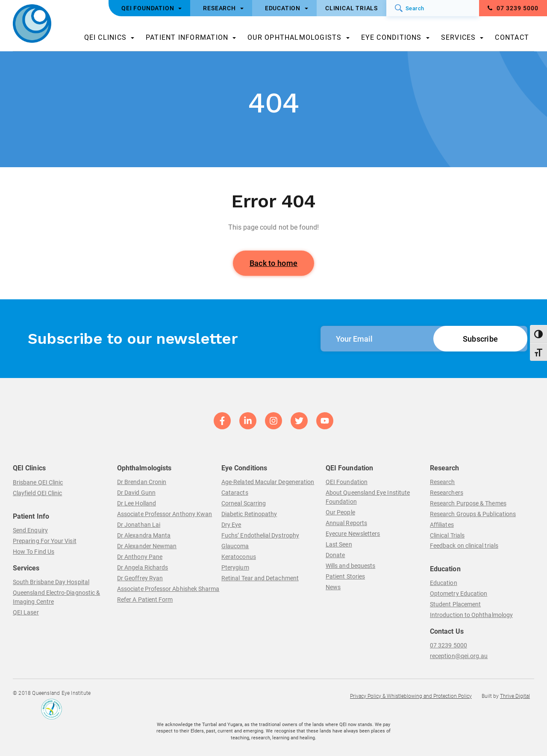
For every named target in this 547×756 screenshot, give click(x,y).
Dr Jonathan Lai (139, 525)
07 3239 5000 (513, 8)
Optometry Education (459, 594)
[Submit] (399, 8)
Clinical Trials (447, 535)
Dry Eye (231, 525)
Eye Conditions (391, 37)
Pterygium (235, 567)
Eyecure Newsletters (353, 534)
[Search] (433, 8)
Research (443, 482)
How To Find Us (34, 552)
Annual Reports (346, 523)
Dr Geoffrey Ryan (140, 578)
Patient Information (187, 37)
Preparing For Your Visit (45, 541)
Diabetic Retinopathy (249, 514)
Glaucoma (235, 546)
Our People (340, 512)
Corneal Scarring (244, 503)
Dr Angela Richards (143, 567)
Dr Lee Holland (137, 503)
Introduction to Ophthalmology (471, 615)
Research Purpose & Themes (468, 503)
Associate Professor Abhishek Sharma (168, 589)
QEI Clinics (105, 37)
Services (459, 37)
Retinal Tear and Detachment (260, 578)
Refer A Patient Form (145, 599)
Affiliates (442, 525)
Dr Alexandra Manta (144, 535)
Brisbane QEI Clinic (38, 482)
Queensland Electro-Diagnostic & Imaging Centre (56, 597)
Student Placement (455, 604)
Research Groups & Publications (473, 514)
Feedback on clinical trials (464, 546)
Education (444, 583)
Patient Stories (345, 576)
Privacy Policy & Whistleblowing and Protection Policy (411, 696)
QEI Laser (26, 612)
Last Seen (339, 544)
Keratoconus (239, 557)
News (333, 587)
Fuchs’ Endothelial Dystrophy (260, 535)
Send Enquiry (30, 530)
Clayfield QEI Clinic (37, 493)
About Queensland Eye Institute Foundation (368, 497)
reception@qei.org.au (459, 656)
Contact (512, 37)
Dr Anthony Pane (140, 557)
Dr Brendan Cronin (142, 482)
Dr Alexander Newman (147, 546)
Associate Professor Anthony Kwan (165, 514)
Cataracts (235, 493)
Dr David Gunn (136, 493)
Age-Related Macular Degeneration (268, 482)
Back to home (274, 263)
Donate (335, 555)
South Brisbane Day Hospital (51, 582)
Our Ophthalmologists (294, 37)
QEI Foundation (347, 482)
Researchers (447, 493)
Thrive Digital (515, 696)
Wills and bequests (350, 566)
